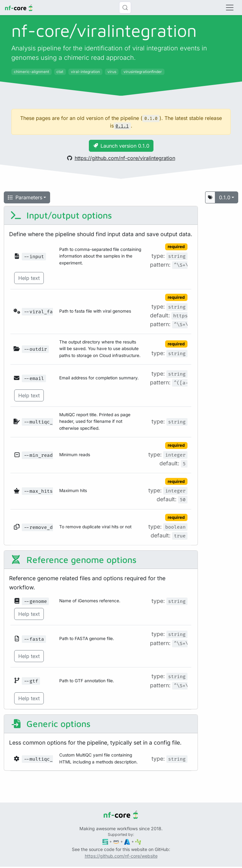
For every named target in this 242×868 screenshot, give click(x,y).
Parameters (25, 197)
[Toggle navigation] (230, 8)
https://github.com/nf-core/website (121, 856)
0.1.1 (122, 126)
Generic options (50, 724)
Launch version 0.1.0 (121, 146)
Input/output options (61, 215)
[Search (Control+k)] (125, 8)
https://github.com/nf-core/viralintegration (121, 158)
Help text (29, 278)
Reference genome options (73, 560)
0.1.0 (225, 197)
